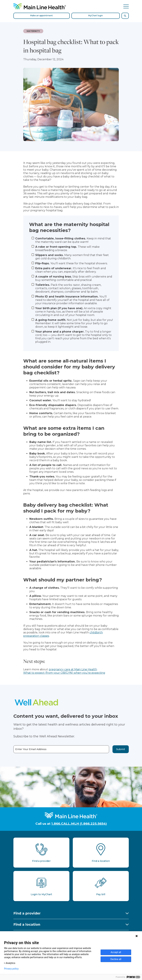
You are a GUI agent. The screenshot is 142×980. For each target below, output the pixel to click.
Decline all (116, 959)
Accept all (116, 952)
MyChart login (96, 15)
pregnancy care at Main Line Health (73, 669)
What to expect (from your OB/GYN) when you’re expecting (64, 673)
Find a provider (27, 913)
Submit (121, 749)
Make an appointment (41, 15)
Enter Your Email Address (31, 749)
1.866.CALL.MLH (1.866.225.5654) (79, 824)
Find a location (27, 924)
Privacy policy (11, 969)
